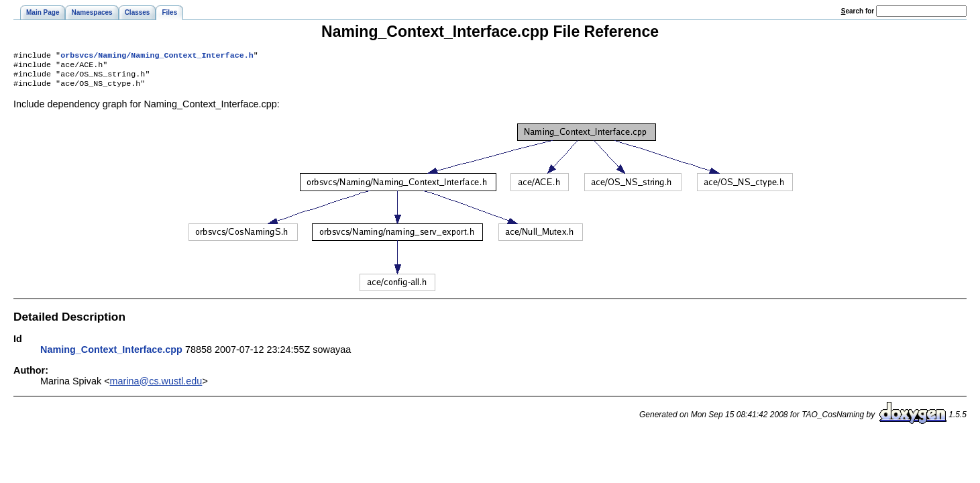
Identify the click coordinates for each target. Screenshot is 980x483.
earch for (858, 11)
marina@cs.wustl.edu (156, 386)
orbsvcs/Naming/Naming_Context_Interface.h (157, 56)
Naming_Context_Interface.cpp (111, 355)
